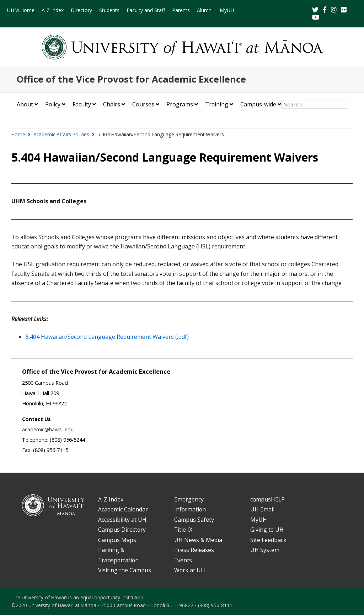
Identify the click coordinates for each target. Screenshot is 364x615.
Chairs (112, 104)
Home (18, 134)
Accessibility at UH (122, 520)
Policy (53, 104)
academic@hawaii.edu (48, 429)
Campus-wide (258, 104)
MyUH (227, 10)
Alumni (205, 10)
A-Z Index (53, 10)
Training (217, 104)
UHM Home (21, 10)
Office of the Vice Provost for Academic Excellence (131, 79)
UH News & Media (198, 540)
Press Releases (194, 550)
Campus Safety (194, 520)
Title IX (183, 530)
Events (183, 560)
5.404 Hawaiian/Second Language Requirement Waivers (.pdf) (107, 337)
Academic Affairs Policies (61, 134)
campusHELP (267, 499)
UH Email (262, 509)
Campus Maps (117, 540)
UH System (265, 550)
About (25, 104)
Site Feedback (268, 540)
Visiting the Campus (125, 570)
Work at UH (190, 570)
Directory (81, 10)
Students (109, 10)
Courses (143, 104)
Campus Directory (122, 530)
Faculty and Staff (146, 10)
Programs (180, 104)
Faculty (82, 104)
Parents (181, 10)
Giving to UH (267, 530)
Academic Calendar (123, 509)
